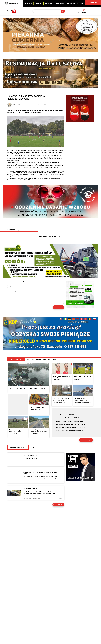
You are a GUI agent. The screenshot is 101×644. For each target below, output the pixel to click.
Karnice (45, 359)
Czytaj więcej (86, 440)
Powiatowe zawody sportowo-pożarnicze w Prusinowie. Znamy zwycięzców (18, 432)
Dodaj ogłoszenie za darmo (37, 447)
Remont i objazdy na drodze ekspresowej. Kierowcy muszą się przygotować (39, 432)
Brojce (50, 359)
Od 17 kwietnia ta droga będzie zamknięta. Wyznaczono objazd (37, 409)
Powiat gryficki (16, 359)
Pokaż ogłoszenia (58, 505)
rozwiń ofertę (93, 2)
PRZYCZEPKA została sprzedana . (31, 458)
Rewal (54, 359)
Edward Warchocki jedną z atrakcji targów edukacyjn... (71, 421)
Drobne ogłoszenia (18, 447)
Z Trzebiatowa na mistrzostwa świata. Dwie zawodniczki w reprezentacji (61, 378)
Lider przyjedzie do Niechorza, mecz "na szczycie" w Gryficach (83, 378)
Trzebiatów (39, 359)
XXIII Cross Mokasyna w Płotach (65, 415)
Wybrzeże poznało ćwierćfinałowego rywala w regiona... (71, 428)
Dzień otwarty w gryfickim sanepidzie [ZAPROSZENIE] (71, 424)
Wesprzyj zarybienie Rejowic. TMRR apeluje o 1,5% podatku (29, 388)
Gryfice (29, 359)
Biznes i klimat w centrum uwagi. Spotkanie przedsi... (71, 431)
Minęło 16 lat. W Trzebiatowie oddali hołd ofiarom (70, 418)
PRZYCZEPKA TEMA (30, 455)
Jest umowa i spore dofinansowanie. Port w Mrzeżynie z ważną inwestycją (83, 400)
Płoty (33, 359)
